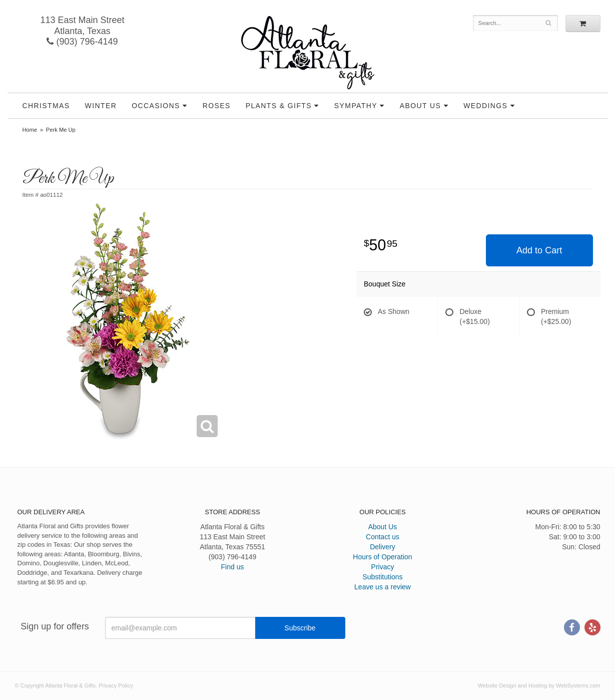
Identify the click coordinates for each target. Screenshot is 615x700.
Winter (101, 106)
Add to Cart (539, 250)
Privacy (383, 567)
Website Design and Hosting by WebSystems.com (539, 685)
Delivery (383, 547)
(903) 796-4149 (82, 42)
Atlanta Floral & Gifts (307, 53)
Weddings (485, 106)
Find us (233, 567)
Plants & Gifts (279, 106)
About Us (421, 106)
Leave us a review (383, 587)
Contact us (383, 537)
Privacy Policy (116, 685)
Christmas (46, 106)
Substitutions (382, 577)
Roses (217, 106)
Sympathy (356, 106)
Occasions (156, 106)
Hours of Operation (382, 557)
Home (30, 130)
